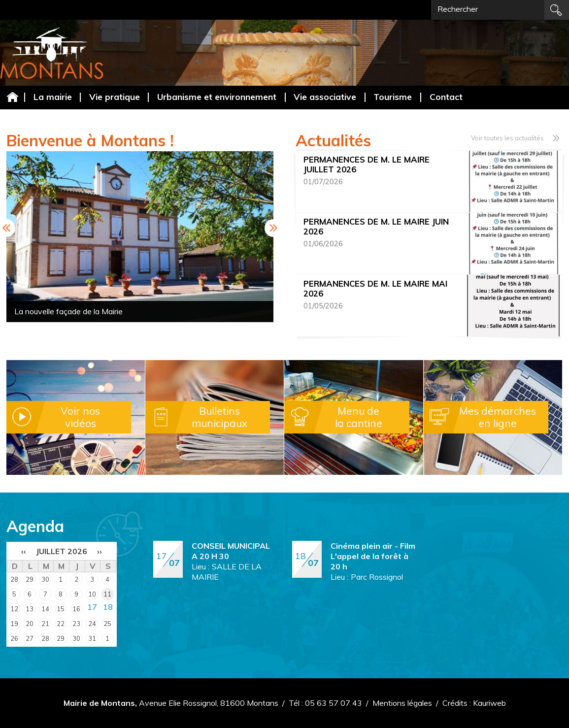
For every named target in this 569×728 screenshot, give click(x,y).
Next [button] (273, 228)
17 (92, 607)
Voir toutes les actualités (507, 138)
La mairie (53, 97)
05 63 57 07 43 (334, 703)
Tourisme (393, 97)
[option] (140, 237)
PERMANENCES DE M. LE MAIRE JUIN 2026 (376, 226)
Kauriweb (489, 703)
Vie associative (325, 97)
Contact (446, 97)
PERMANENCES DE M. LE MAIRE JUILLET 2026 (367, 164)
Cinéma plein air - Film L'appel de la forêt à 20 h (373, 556)
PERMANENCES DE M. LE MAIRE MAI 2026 (375, 288)
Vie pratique (115, 97)
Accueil (12, 97)
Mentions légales (402, 703)
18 (108, 607)
